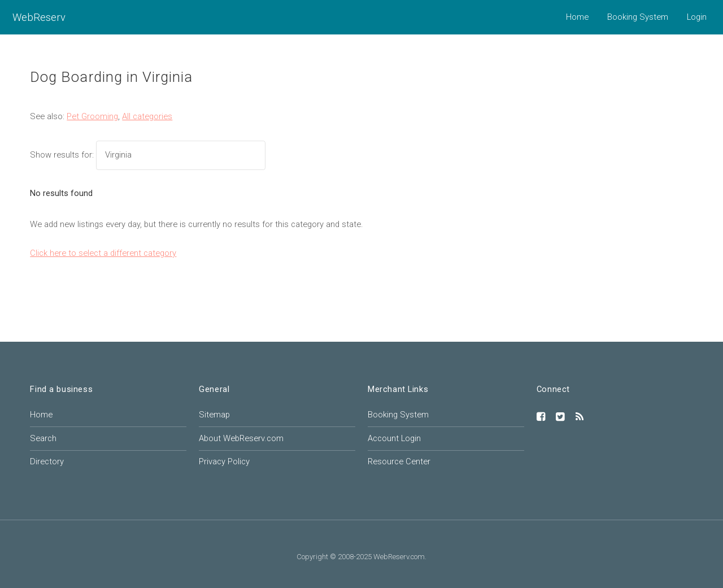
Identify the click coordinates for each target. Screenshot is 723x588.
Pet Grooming (92, 116)
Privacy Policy (224, 461)
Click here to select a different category (103, 253)
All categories (147, 116)
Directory (47, 461)
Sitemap (214, 415)
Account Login (394, 438)
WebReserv (39, 17)
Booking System (638, 17)
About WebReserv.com (241, 438)
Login (697, 17)
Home (577, 17)
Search (43, 438)
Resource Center (399, 461)
